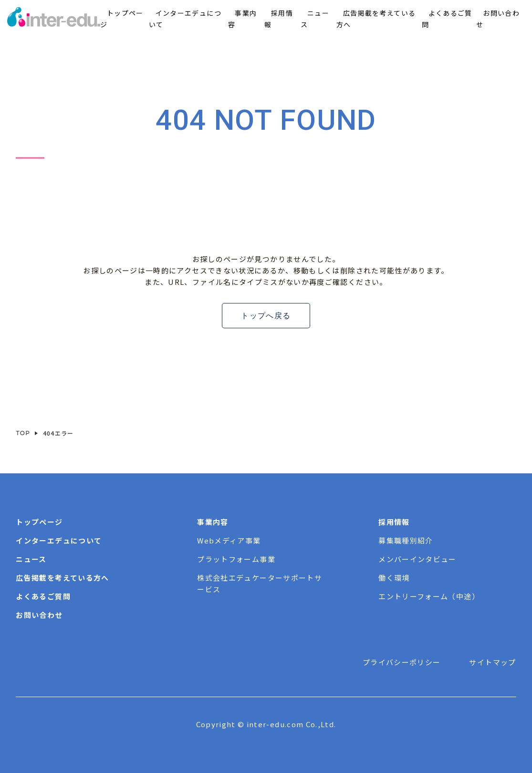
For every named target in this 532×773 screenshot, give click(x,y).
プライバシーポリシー (402, 662)
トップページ (39, 522)
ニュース (31, 559)
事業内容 (213, 522)
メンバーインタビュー (417, 559)
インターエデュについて (59, 540)
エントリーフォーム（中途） (429, 596)
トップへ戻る (266, 316)
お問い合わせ (39, 615)
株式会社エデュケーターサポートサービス (260, 583)
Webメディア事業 (229, 540)
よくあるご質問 (43, 596)
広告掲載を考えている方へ (62, 578)
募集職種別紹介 (406, 540)
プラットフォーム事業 (236, 559)
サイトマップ (492, 662)
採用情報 (394, 522)
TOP (23, 433)
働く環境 (394, 578)
